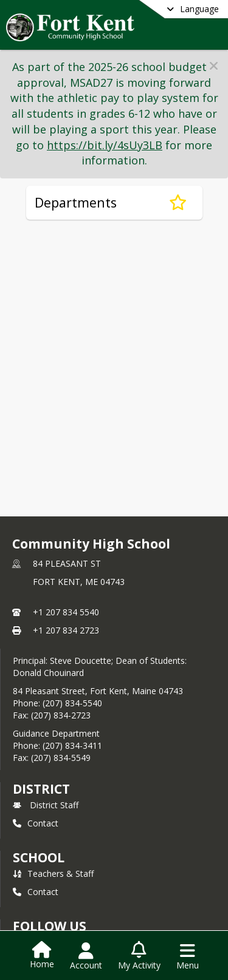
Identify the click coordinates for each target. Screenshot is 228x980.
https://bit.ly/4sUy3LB (105, 145)
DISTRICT (41, 789)
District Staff (46, 805)
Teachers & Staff (53, 874)
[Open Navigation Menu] (188, 956)
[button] (214, 66)
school (39, 857)
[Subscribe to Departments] (178, 203)
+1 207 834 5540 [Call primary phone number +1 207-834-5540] (66, 612)
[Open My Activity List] (139, 956)
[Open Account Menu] (86, 956)
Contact (36, 823)
